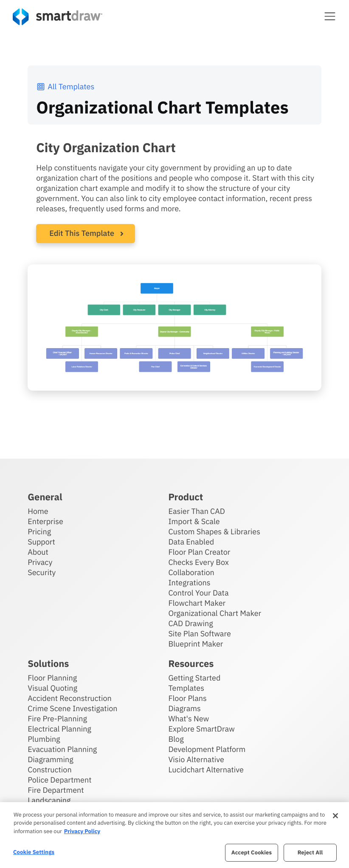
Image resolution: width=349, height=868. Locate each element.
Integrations (189, 583)
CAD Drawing (190, 623)
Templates (186, 688)
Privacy (40, 562)
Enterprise (45, 521)
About (38, 552)
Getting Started (194, 678)
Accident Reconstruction (70, 698)
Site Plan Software (199, 634)
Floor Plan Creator (199, 552)
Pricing (39, 532)
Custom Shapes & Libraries (214, 532)
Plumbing (44, 739)
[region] (174, 835)
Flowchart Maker (197, 603)
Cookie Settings (34, 852)
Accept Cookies (252, 852)
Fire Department (56, 790)
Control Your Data (198, 593)
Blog (176, 739)
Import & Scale (194, 521)
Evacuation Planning (62, 749)
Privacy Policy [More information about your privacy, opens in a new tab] (82, 831)
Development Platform (207, 749)
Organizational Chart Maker (215, 613)
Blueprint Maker (196, 644)
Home (38, 511)
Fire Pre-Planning (57, 719)
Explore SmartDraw (201, 729)
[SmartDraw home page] (58, 17)
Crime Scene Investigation (72, 708)
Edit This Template (82, 233)
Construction (49, 770)
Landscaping (49, 800)
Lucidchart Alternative (206, 770)
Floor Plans (187, 698)
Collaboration (191, 572)
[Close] (335, 816)
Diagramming (51, 759)
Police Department (59, 780)
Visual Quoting (52, 688)
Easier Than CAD (197, 511)
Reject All (310, 852)
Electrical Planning (59, 729)
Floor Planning (52, 678)
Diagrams (184, 708)
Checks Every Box (198, 562)
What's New (189, 719)
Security (42, 572)
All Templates (65, 87)
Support (41, 542)
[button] (330, 16)
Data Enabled (191, 542)
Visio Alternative (196, 759)
